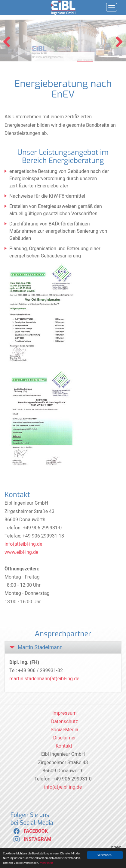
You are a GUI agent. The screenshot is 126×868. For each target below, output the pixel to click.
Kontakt (64, 746)
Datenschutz (65, 721)
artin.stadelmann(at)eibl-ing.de (46, 679)
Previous (9, 42)
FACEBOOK (29, 831)
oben (116, 847)
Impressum (65, 713)
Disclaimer (65, 738)
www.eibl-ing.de (21, 552)
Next (117, 42)
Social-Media (65, 730)
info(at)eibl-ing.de (23, 544)
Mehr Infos (46, 863)
